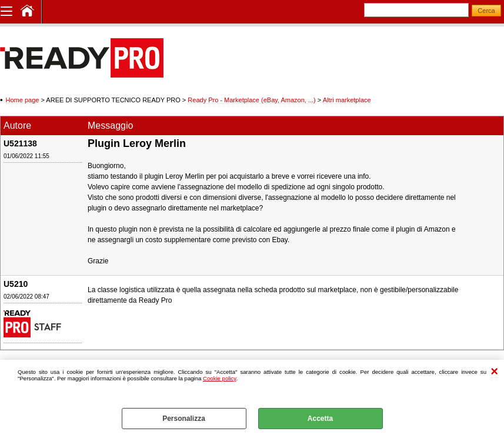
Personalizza (184, 419)
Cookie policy (219, 378)
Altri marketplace (347, 100)
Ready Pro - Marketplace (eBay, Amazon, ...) (251, 100)
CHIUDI (494, 372)
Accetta (320, 419)
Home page (23, 100)
